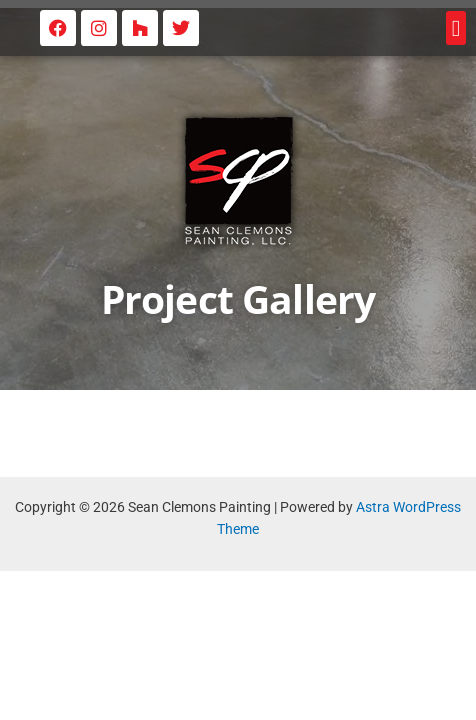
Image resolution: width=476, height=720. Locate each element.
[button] (456, 28)
